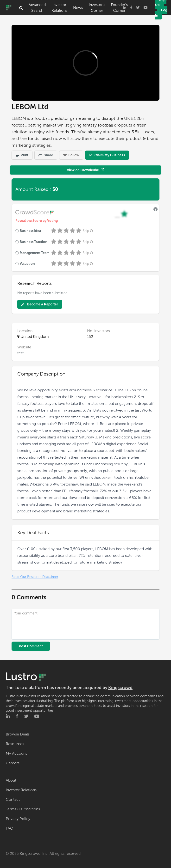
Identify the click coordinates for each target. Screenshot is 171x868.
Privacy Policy (18, 819)
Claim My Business (107, 155)
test (20, 353)
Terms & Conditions (23, 809)
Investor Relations (59, 8)
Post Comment (31, 646)
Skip (88, 231)
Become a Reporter (40, 304)
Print (22, 155)
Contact (13, 800)
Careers (13, 763)
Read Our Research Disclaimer (35, 577)
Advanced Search (37, 8)
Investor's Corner (97, 8)
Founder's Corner (119, 8)
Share (46, 155)
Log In (161, 13)
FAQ (9, 828)
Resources (15, 744)
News (78, 8)
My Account (16, 753)
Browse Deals (18, 734)
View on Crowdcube (85, 170)
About (11, 780)
